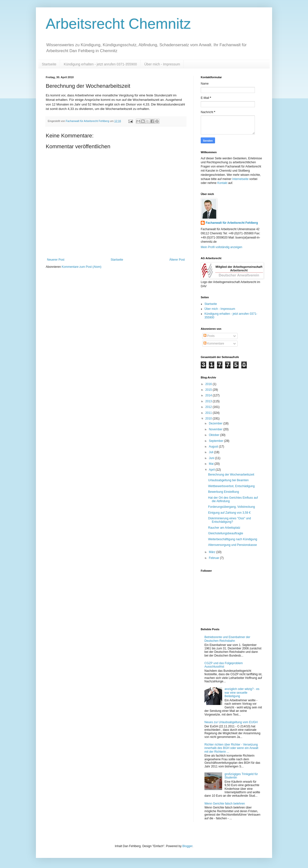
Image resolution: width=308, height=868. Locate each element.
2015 (209, 390)
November (216, 429)
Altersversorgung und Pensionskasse (232, 545)
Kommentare (214, 344)
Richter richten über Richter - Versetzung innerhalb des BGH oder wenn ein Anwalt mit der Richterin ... (231, 748)
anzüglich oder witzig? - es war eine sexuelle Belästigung (242, 693)
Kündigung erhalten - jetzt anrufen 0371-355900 (100, 64)
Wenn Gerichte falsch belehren (225, 804)
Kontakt (222, 183)
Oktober (215, 435)
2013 (209, 401)
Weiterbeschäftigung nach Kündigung (233, 539)
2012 (209, 407)
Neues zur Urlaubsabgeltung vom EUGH (231, 722)
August (214, 447)
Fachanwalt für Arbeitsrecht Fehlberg (232, 223)
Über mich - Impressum (162, 64)
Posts (209, 336)
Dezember (216, 423)
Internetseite (240, 179)
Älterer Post (177, 260)
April (212, 470)
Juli (211, 452)
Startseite (49, 64)
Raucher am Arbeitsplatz (224, 528)
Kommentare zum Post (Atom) (82, 267)
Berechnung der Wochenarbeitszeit (231, 475)
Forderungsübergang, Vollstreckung (231, 507)
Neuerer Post (56, 260)
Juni (212, 458)
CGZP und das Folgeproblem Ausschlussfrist (224, 665)
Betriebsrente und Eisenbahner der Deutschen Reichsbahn (227, 639)
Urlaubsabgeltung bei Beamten (228, 480)
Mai (212, 464)
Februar (214, 558)
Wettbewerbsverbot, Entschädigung (231, 486)
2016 (209, 384)
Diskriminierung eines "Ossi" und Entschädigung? (230, 520)
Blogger (187, 846)
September (216, 441)
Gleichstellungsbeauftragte (226, 533)
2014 (209, 395)
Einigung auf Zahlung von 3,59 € (229, 513)
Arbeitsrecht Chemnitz (118, 24)
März (213, 552)
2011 (209, 413)
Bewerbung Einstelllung (223, 492)
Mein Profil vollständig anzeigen (222, 247)
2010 (209, 419)
